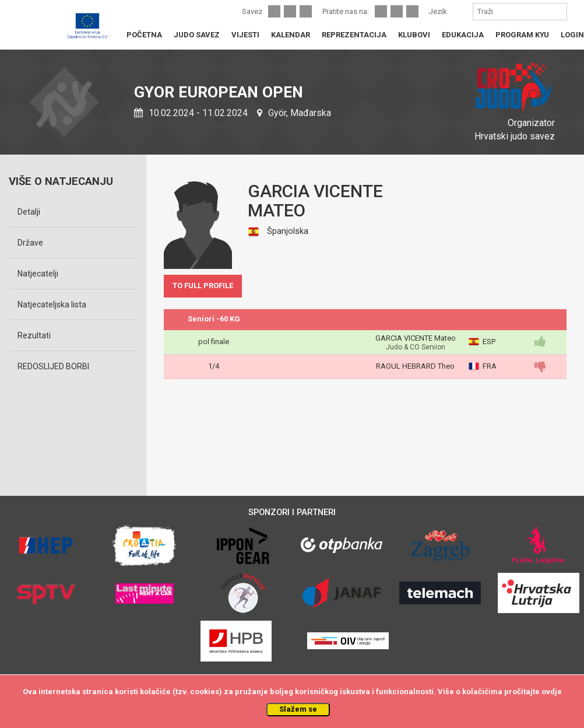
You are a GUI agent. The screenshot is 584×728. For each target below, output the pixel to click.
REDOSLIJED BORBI (53, 366)
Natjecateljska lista (52, 304)
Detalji (29, 212)
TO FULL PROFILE (203, 286)
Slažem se (298, 709)
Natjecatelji (38, 274)
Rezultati (34, 335)
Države (30, 243)
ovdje (552, 692)
